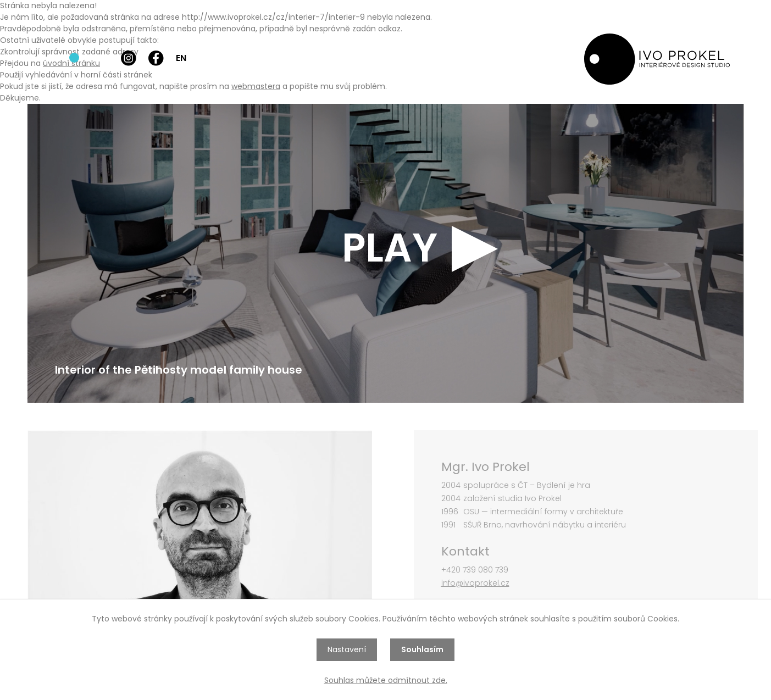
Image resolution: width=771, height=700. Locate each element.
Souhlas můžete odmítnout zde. (386, 680)
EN (181, 58)
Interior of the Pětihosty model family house (179, 370)
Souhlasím (422, 649)
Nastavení (347, 649)
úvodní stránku (71, 63)
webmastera (256, 86)
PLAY (390, 248)
